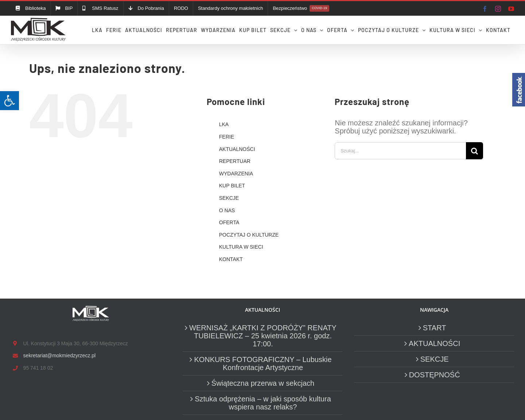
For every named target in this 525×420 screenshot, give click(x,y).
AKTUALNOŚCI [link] (237, 149)
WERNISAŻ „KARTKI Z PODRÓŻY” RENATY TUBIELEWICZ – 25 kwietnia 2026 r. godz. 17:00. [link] (263, 336)
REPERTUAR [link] (235, 161)
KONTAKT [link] (231, 259)
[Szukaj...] (400, 151)
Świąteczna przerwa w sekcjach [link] (263, 383)
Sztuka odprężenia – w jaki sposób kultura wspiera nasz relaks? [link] (263, 403)
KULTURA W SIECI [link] (241, 247)
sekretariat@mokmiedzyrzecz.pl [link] (60, 355)
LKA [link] (224, 124)
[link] (9, 101)
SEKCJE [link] (229, 198)
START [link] (435, 328)
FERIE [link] (227, 137)
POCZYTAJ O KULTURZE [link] (249, 235)
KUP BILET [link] (232, 186)
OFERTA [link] (229, 222)
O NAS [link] (227, 210)
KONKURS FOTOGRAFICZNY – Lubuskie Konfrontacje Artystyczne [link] (263, 363)
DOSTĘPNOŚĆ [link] (435, 375)
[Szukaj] (475, 151)
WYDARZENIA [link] (236, 174)
